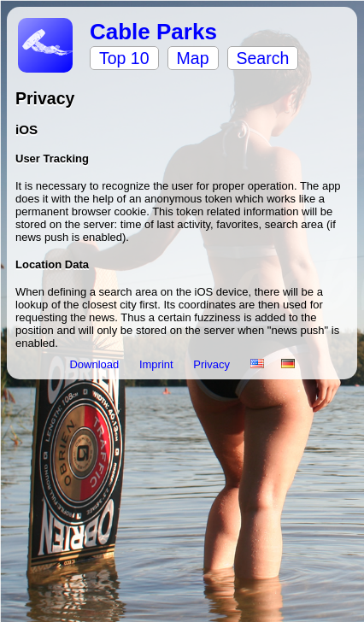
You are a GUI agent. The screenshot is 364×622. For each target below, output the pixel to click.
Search (263, 58)
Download (95, 364)
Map (193, 58)
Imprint (158, 364)
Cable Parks (153, 32)
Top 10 (124, 58)
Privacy (213, 364)
